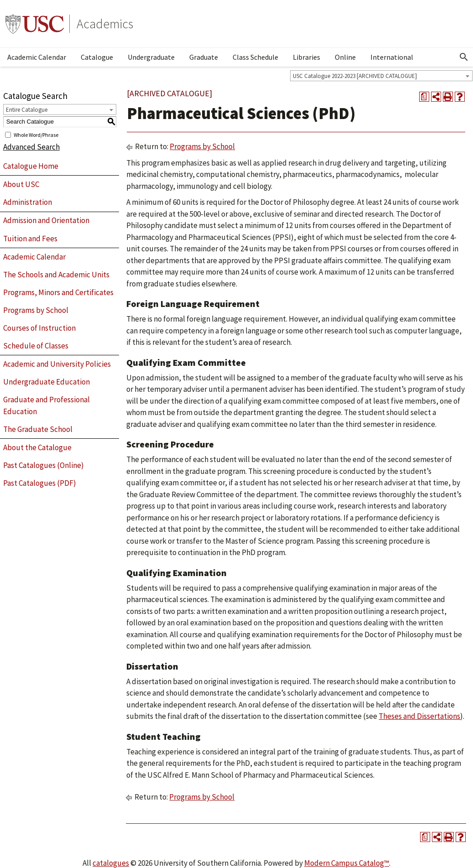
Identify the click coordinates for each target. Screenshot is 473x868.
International (392, 57)
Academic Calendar (37, 57)
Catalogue (97, 57)
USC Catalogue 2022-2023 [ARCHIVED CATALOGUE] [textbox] (355, 76)
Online (345, 57)
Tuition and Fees (30, 239)
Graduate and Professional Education (47, 405)
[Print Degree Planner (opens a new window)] (424, 97)
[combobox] (381, 76)
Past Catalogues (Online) (44, 465)
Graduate (204, 57)
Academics (105, 24)
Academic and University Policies (57, 364)
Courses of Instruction (39, 328)
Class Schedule (255, 57)
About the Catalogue (37, 447)
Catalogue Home (31, 166)
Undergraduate (151, 57)
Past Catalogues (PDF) (40, 483)
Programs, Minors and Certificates (58, 292)
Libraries (307, 57)
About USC (21, 184)
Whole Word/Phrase (36, 134)
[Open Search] (464, 57)
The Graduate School (38, 429)
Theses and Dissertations (419, 716)
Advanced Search (31, 147)
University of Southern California (35, 24)
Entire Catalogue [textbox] (27, 110)
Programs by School (36, 310)
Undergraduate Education (47, 382)
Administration (28, 202)
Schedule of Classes (36, 346)
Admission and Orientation (46, 220)
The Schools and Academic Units (56, 275)
